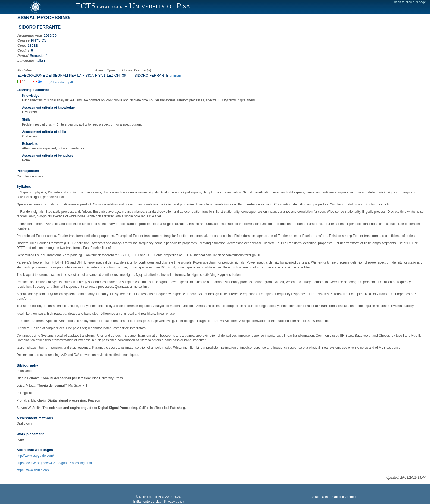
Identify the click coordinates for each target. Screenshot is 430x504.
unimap (175, 75)
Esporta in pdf (61, 82)
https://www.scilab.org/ (33, 470)
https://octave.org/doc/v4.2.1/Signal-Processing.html (54, 463)
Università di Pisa (152, 497)
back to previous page (410, 2)
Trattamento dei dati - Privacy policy (158, 502)
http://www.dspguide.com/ (35, 456)
